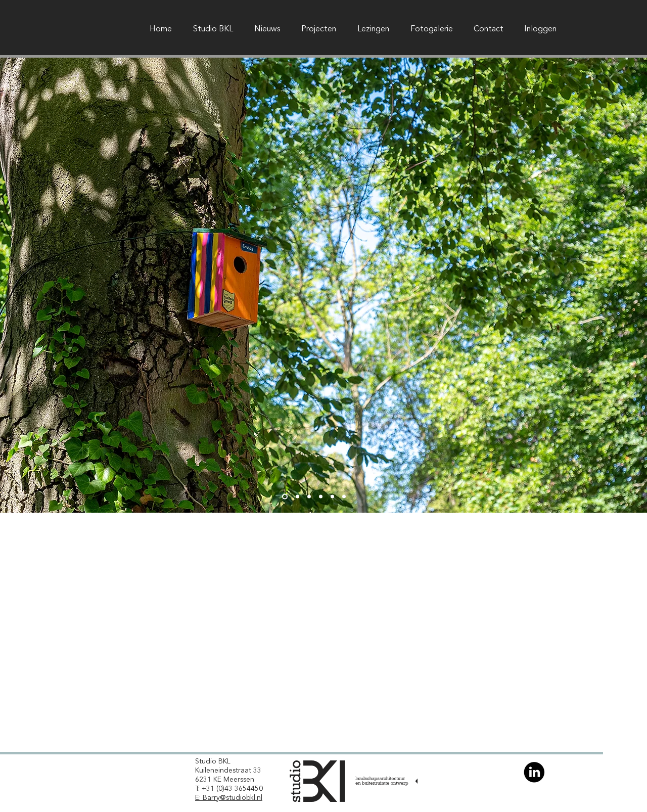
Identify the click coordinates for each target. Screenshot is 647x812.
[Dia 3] (309, 497)
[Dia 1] (285, 497)
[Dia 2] (297, 497)
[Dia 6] (344, 497)
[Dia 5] (332, 497)
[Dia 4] (321, 497)
